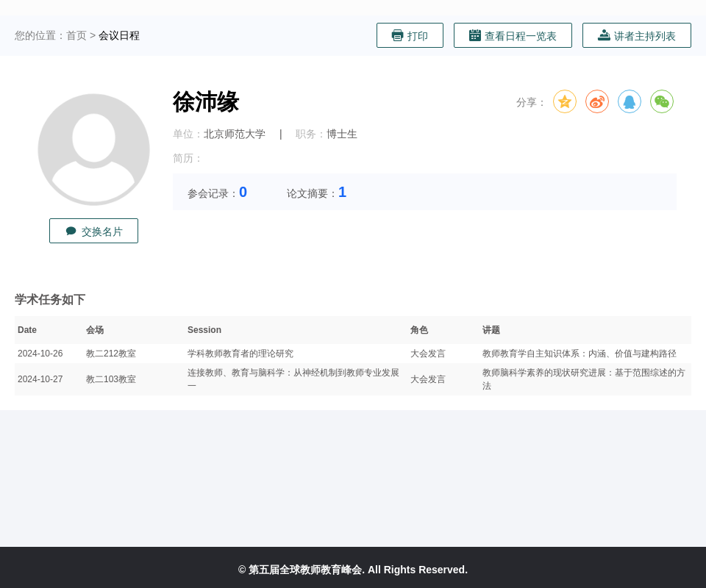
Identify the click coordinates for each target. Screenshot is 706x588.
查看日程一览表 (513, 36)
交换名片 (94, 231)
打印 (410, 36)
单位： (188, 134)
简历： (188, 158)
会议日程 (119, 35)
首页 (76, 35)
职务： (311, 134)
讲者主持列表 (637, 36)
